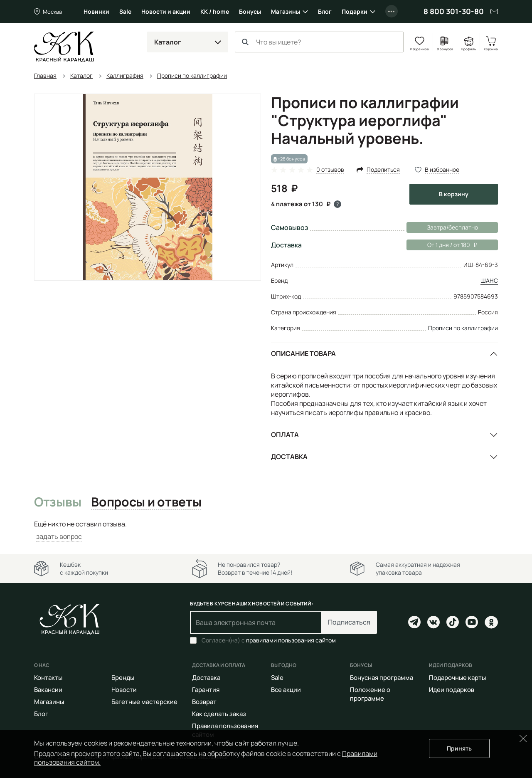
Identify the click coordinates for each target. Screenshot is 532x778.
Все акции (286, 690)
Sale (125, 11)
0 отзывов (330, 170)
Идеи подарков (452, 690)
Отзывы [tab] (58, 502)
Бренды (123, 678)
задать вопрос (59, 536)
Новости (124, 690)
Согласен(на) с (269, 640)
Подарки (355, 11)
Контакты (48, 678)
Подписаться (349, 622)
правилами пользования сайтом (291, 640)
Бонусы (250, 11)
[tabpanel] (266, 530)
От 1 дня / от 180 (442, 245)
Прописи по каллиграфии (463, 328)
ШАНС (489, 280)
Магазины (286, 11)
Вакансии (48, 690)
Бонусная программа (382, 678)
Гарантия (206, 690)
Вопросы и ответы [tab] (146, 502)
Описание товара (303, 353)
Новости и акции (166, 11)
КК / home (215, 11)
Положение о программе (370, 694)
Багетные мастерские (144, 702)
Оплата (285, 435)
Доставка (289, 457)
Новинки (96, 11)
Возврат (204, 702)
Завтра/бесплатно (452, 227)
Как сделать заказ (219, 714)
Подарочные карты (457, 678)
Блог (325, 11)
